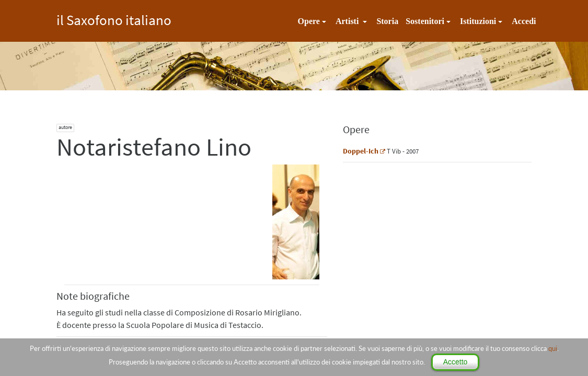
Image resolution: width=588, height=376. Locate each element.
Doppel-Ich (361, 151)
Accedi (524, 21)
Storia (387, 21)
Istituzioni (478, 21)
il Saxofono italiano (114, 19)
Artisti (348, 21)
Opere (309, 21)
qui (553, 348)
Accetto (456, 362)
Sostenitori (425, 21)
